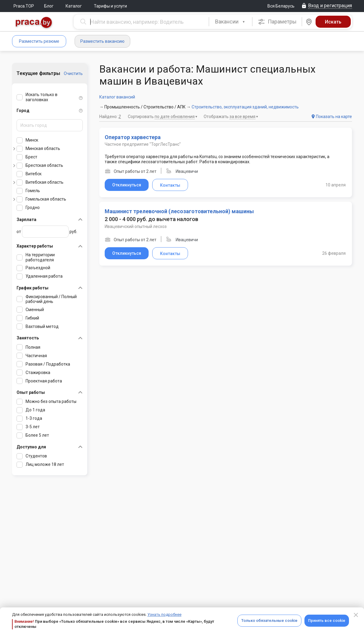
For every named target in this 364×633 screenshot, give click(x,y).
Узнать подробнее (164, 614)
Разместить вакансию (102, 41)
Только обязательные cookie (269, 621)
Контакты (170, 185)
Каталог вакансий (117, 97)
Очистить (73, 73)
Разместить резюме (39, 41)
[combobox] (231, 22)
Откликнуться (127, 185)
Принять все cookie (327, 621)
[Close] (356, 615)
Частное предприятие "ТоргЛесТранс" (143, 144)
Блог (49, 6)
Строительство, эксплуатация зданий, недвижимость (245, 107)
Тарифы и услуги (110, 6)
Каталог (74, 6)
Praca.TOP (24, 6)
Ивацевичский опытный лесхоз (136, 226)
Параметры (277, 22)
